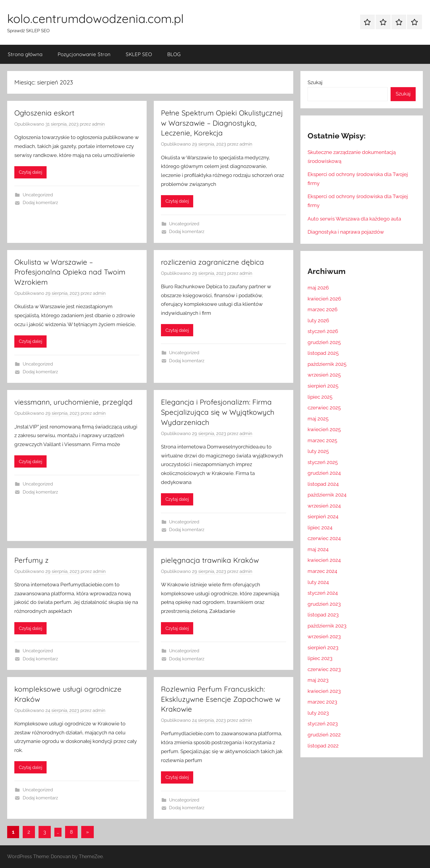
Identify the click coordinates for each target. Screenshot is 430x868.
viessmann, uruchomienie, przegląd (73, 402)
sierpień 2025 (323, 386)
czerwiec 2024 (324, 538)
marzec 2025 (322, 440)
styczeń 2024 (323, 593)
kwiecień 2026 (324, 299)
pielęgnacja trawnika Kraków (210, 560)
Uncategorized (38, 195)
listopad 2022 (323, 746)
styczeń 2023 (323, 724)
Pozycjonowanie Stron (84, 54)
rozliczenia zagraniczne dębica (212, 262)
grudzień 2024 (324, 473)
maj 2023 (318, 680)
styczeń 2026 (323, 331)
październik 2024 (327, 495)
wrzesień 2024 (324, 506)
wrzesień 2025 (324, 375)
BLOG (174, 54)
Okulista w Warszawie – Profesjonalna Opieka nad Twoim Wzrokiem (70, 272)
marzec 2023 (322, 702)
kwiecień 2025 (324, 429)
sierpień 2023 (323, 647)
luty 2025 (318, 451)
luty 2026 (318, 320)
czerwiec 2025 (324, 408)
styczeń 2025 (323, 462)
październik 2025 (327, 364)
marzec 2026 (322, 309)
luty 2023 (318, 713)
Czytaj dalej (30, 172)
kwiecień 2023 (324, 691)
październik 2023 (327, 626)
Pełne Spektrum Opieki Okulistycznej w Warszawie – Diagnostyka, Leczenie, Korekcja (222, 123)
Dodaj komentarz (40, 203)
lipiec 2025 (320, 397)
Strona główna (25, 54)
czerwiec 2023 (324, 669)
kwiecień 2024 (324, 560)
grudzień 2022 (324, 735)
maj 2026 (318, 288)
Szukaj (315, 82)
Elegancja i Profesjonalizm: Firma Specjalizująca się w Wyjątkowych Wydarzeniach (218, 412)
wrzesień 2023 (324, 636)
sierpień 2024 (323, 517)
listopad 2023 (323, 615)
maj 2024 (318, 549)
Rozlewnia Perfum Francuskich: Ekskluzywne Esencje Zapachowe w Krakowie (221, 699)
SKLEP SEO (139, 54)
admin (98, 124)
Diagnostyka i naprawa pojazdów (346, 232)
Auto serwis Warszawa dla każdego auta (354, 219)
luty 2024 (318, 582)
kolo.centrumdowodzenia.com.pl (95, 18)
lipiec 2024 (320, 528)
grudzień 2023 (324, 604)
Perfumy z (32, 560)
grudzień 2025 (324, 342)
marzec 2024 (322, 571)
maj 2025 (318, 419)
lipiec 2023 (320, 658)
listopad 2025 (323, 353)
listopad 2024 (323, 484)
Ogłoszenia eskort (44, 113)
